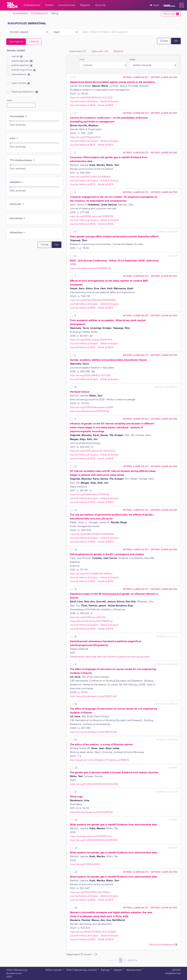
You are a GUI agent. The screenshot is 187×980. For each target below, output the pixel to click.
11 (75, 419)
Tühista (164, 41)
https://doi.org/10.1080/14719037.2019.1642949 (92, 534)
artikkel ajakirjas (22, 61)
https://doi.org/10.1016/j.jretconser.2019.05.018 (92, 216)
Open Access (21, 83)
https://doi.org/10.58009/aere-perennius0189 (92, 407)
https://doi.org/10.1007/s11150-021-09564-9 (90, 177)
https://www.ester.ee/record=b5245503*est (91, 836)
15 (76, 589)
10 (76, 387)
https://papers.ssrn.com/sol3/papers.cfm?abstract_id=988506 (99, 760)
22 (76, 820)
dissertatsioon (21, 74)
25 (76, 908)
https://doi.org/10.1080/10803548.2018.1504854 (93, 300)
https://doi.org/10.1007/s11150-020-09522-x (90, 892)
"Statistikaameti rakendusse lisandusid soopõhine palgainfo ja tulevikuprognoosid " (110, 657)
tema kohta (18, 218)
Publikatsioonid (39, 13)
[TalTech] (12, 5)
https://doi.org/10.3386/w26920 (85, 864)
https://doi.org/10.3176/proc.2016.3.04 (88, 617)
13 (76, 510)
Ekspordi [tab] (118, 51)
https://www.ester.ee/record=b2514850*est (90, 268)
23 (76, 848)
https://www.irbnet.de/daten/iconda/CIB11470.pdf (93, 696)
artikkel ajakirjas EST (136, 77)
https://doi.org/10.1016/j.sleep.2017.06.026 (90, 495)
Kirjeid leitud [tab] (78, 51)
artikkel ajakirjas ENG (164, 77)
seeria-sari (17, 204)
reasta (132, 60)
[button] (181, 5)
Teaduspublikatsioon (25, 92)
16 (76, 637)
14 (76, 550)
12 (76, 467)
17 (75, 665)
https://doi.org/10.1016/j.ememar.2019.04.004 (91, 340)
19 (76, 740)
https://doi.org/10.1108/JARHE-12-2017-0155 (90, 375)
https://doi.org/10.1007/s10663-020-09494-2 (91, 574)
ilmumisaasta (19, 116)
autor (14, 138)
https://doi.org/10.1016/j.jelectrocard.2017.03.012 (92, 451)
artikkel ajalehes (22, 65)
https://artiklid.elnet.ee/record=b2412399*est (91, 812)
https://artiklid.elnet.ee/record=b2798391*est (91, 621)
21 (76, 792)
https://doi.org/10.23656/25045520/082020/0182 (94, 784)
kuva (82, 60)
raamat (17, 56)
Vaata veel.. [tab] (100, 51)
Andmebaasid (20, 13)
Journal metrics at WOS (83, 105)
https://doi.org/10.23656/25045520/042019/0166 (94, 840)
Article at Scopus (109, 101)
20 (76, 768)
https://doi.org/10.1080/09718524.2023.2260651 (93, 932)
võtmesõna (17, 233)
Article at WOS (106, 105)
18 (76, 704)
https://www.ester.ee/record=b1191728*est (90, 411)
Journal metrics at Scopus (84, 101)
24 (76, 872)
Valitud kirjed (171, 14)
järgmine (132, 960)
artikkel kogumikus (24, 70)
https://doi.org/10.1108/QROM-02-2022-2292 (91, 98)
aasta (9, 100)
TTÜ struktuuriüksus (22, 160)
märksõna (17, 182)
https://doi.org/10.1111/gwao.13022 (85, 137)
